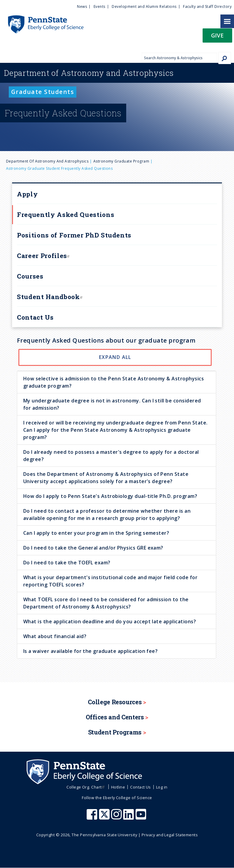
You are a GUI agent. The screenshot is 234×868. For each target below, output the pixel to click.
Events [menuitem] (99, 6)
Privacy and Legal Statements (170, 835)
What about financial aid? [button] (55, 636)
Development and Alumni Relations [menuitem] (144, 6)
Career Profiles (44, 256)
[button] (217, 37)
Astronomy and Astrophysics (89, 73)
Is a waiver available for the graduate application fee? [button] (90, 651)
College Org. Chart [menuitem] (86, 787)
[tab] (117, 382)
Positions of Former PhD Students (74, 235)
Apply (27, 194)
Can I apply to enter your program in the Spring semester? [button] (96, 533)
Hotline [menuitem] (118, 787)
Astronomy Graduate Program (121, 161)
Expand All (115, 357)
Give (217, 35)
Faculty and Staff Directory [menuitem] (207, 6)
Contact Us (35, 317)
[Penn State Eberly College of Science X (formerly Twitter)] (105, 817)
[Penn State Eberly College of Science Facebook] (93, 817)
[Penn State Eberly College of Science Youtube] (141, 817)
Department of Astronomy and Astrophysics (47, 161)
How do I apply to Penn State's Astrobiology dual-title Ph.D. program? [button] (110, 496)
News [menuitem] (82, 6)
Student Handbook (51, 297)
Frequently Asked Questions (66, 215)
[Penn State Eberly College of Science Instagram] (117, 817)
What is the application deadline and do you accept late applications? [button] (110, 621)
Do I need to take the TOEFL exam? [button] (67, 563)
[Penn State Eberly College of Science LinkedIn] (129, 817)
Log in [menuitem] (162, 787)
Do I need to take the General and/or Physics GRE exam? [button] (93, 548)
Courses (30, 276)
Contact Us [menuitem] (141, 787)
